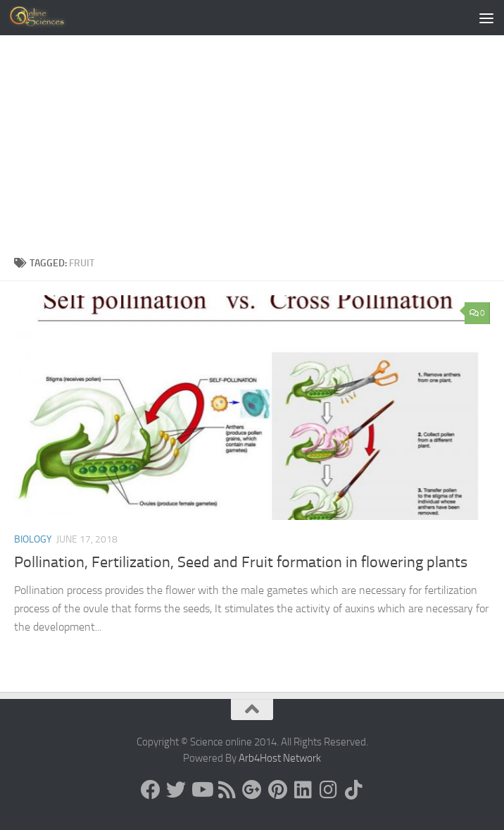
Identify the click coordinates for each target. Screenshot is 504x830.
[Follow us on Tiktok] (353, 790)
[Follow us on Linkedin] (303, 790)
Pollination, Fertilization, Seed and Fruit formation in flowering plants (241, 562)
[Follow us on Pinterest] (277, 790)
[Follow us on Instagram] (328, 790)
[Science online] (151, 790)
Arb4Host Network (280, 758)
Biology (33, 539)
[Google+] (252, 790)
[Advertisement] (252, 141)
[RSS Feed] (227, 790)
